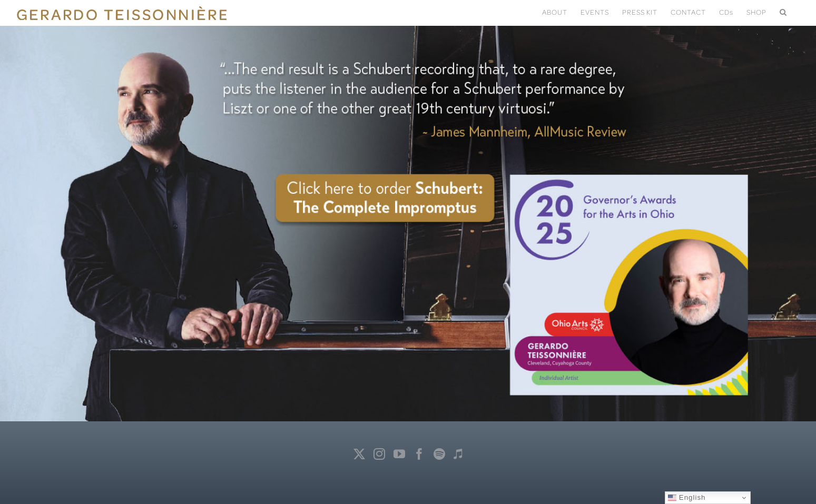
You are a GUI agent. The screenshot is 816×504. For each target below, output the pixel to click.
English (687, 498)
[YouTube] (400, 454)
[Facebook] (420, 454)
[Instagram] (380, 454)
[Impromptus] (408, 211)
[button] (783, 11)
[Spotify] (440, 454)
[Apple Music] (458, 454)
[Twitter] (360, 454)
